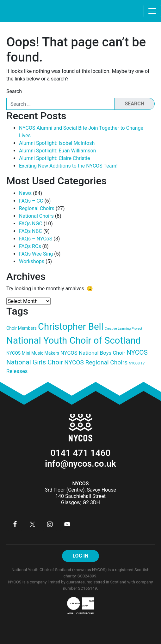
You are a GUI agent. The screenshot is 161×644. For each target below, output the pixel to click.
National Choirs (36, 216)
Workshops (32, 261)
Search (14, 91)
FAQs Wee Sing (36, 254)
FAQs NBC (31, 231)
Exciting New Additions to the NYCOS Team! (68, 166)
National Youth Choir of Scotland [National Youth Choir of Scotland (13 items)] (74, 340)
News (25, 193)
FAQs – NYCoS (36, 239)
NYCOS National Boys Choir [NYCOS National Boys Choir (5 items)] (93, 353)
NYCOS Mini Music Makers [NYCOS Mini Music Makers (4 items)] (33, 353)
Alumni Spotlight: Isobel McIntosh (57, 143)
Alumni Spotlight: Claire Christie (54, 158)
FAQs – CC (31, 201)
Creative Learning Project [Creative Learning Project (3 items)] (124, 329)
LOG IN (80, 556)
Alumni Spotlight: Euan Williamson (57, 151)
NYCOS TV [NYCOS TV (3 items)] (137, 363)
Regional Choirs (37, 208)
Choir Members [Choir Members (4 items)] (22, 328)
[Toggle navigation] (152, 11)
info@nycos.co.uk (80, 464)
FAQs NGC (31, 224)
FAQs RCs (30, 246)
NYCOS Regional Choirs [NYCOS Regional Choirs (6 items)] (96, 362)
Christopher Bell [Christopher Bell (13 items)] (71, 327)
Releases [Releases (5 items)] (17, 371)
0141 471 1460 (81, 453)
